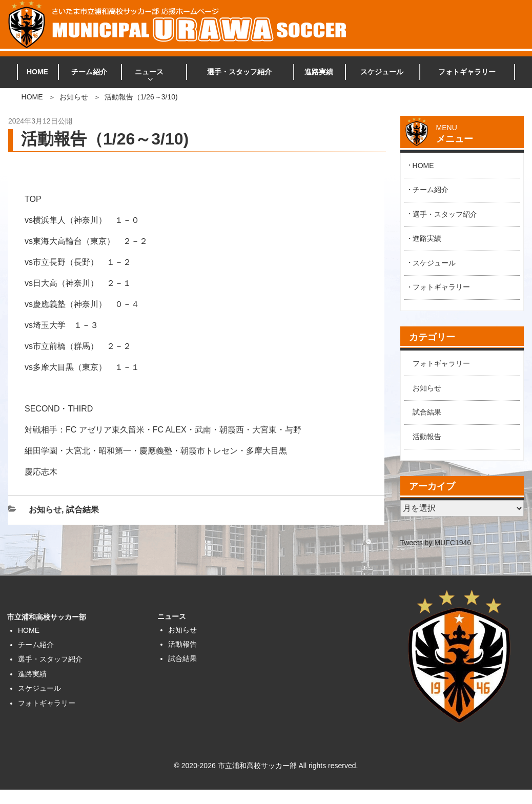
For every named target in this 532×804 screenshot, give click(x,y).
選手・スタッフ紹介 (239, 72)
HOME (37, 72)
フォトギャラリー (467, 72)
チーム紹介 (89, 72)
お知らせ (74, 97)
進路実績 (319, 72)
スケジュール (382, 72)
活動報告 (427, 437)
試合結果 (83, 510)
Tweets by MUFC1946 (436, 543)
